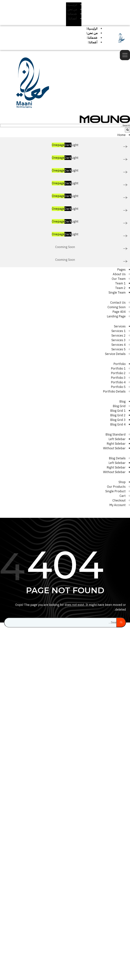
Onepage (58, 145)
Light (75, 145)
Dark (68, 145)
